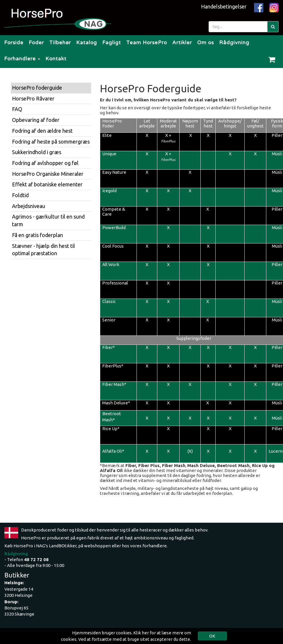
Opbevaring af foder (36, 120)
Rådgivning (234, 43)
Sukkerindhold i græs (37, 152)
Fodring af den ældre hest (42, 131)
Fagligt (112, 43)
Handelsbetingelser (224, 6)
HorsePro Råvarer (33, 98)
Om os (206, 43)
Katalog (87, 43)
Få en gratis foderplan (37, 235)
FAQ (17, 109)
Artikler (182, 43)
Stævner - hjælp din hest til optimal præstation (44, 250)
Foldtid (20, 195)
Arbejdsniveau (29, 206)
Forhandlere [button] (22, 59)
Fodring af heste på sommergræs (51, 142)
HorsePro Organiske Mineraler (48, 174)
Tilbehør (60, 43)
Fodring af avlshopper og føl (45, 163)
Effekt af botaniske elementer (47, 184)
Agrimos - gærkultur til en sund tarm (48, 220)
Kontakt (56, 59)
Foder (36, 43)
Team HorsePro (147, 43)
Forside (14, 43)
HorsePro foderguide (37, 88)
